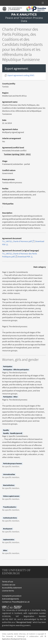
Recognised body (24, 622)
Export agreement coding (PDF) (21, 75)
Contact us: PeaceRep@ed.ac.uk (16, 602)
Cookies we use (9, 585)
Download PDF (25, 257)
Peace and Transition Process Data (24, 19)
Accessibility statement (12, 588)
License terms (8, 591)
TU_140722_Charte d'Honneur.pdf (18, 241)
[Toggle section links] (43, 3)
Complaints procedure (12, 596)
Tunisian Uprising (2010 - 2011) (17, 154)
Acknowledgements (10, 599)
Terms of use (8, 582)
